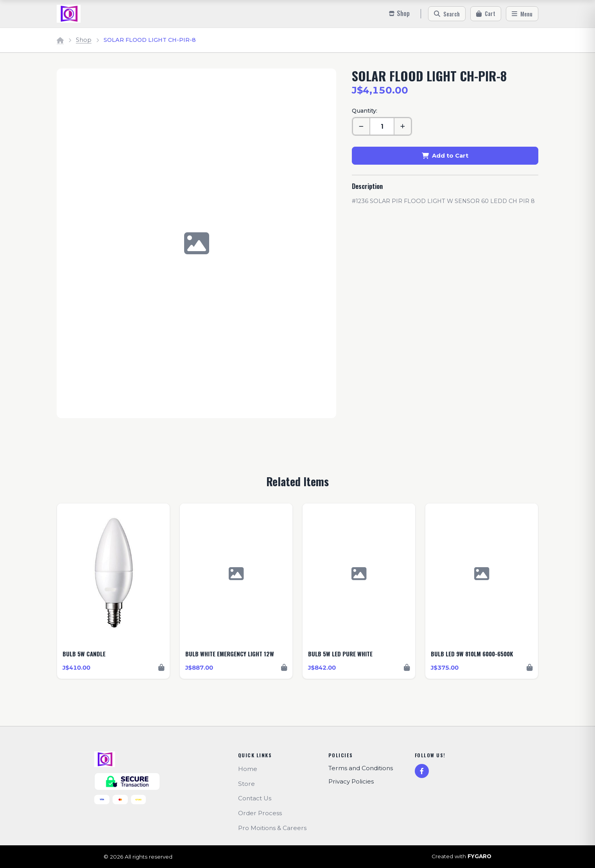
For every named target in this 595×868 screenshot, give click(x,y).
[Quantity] (382, 126)
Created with (461, 857)
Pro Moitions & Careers (272, 828)
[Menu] (522, 14)
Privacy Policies (351, 781)
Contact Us (255, 798)
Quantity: (365, 111)
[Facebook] (422, 771)
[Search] (447, 14)
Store (246, 784)
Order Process (260, 813)
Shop (84, 40)
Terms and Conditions (361, 768)
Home (248, 769)
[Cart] (486, 14)
